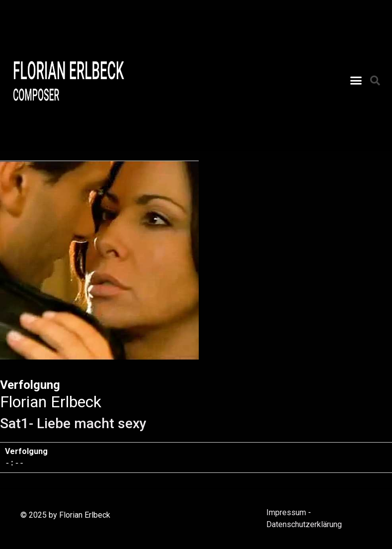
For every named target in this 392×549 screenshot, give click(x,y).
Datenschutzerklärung (304, 524)
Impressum (286, 512)
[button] (356, 81)
